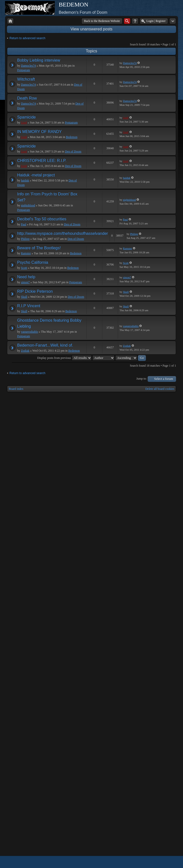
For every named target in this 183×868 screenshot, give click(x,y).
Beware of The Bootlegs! (39, 248)
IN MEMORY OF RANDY (39, 132)
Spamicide (27, 117)
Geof (24, 123)
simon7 (25, 282)
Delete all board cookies (160, 389)
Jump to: (142, 379)
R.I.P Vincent (29, 306)
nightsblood (28, 205)
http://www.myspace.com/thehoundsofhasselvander (63, 233)
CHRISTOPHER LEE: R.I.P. (42, 161)
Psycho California (33, 262)
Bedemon (72, 137)
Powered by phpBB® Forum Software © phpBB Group (169, 862)
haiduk (25, 180)
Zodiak (25, 351)
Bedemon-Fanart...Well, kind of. (45, 345)
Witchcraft (26, 79)
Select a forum (164, 379)
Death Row (27, 98)
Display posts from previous (64, 358)
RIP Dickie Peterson (35, 291)
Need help (26, 277)
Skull (24, 297)
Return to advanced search (27, 38)
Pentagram (24, 70)
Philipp (25, 239)
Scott (24, 268)
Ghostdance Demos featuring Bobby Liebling (49, 323)
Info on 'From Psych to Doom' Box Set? (47, 197)
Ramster (26, 253)
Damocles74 (28, 66)
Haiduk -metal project (36, 175)
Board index (16, 389)
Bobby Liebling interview (39, 60)
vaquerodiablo (30, 332)
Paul (24, 224)
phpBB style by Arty (154, 862)
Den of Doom (73, 151)
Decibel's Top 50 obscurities (42, 219)
